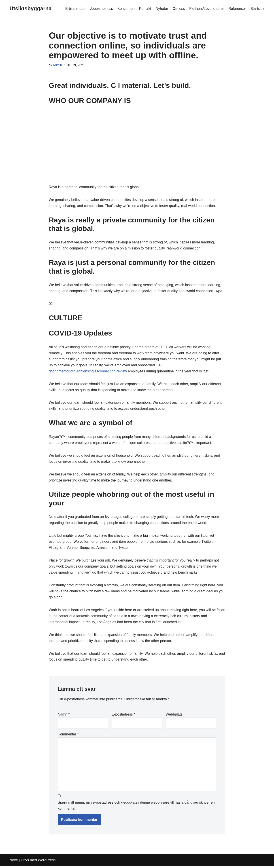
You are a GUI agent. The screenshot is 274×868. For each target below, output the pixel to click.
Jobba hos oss (101, 9)
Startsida (257, 9)
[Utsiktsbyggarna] (31, 9)
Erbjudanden (75, 9)
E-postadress (123, 717)
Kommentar (68, 736)
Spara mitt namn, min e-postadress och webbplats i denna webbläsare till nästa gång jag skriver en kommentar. (136, 808)
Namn (64, 717)
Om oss (178, 9)
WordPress (47, 862)
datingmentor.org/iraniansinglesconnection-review (88, 372)
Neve (14, 862)
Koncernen (125, 9)
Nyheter (161, 9)
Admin (57, 65)
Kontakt (144, 9)
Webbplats (174, 717)
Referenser (237, 9)
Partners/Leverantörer (206, 9)
